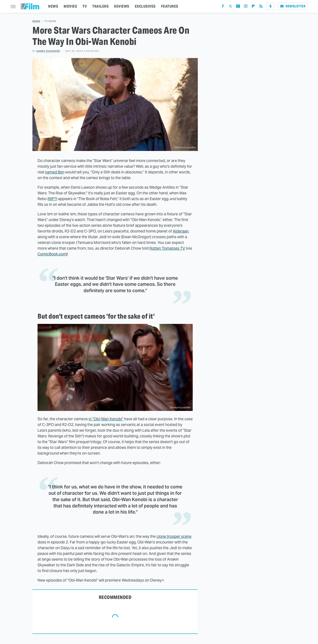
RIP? (52, 199)
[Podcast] (271, 6)
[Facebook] (223, 7)
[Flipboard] (253, 7)
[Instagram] (246, 7)
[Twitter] (230, 7)
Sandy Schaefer (48, 51)
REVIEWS (122, 6)
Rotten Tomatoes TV (167, 248)
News (36, 21)
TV (85, 6)
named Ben (55, 172)
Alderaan (181, 231)
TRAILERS (100, 6)
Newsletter (293, 6)
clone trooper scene (174, 536)
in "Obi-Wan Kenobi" (106, 419)
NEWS (53, 6)
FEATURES (170, 6)
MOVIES (70, 6)
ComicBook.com (52, 254)
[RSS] (261, 7)
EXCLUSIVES (145, 6)
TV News (50, 21)
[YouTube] (238, 7)
